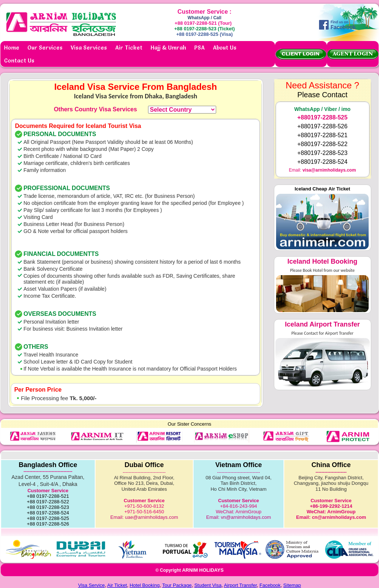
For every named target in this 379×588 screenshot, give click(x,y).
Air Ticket (129, 48)
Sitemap (292, 585)
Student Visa (208, 585)
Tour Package (177, 585)
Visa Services (89, 48)
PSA (199, 48)
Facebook (270, 585)
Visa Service (91, 585)
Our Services (45, 48)
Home (12, 48)
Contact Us (19, 60)
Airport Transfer (240, 585)
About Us (225, 48)
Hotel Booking (145, 585)
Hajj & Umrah (168, 48)
